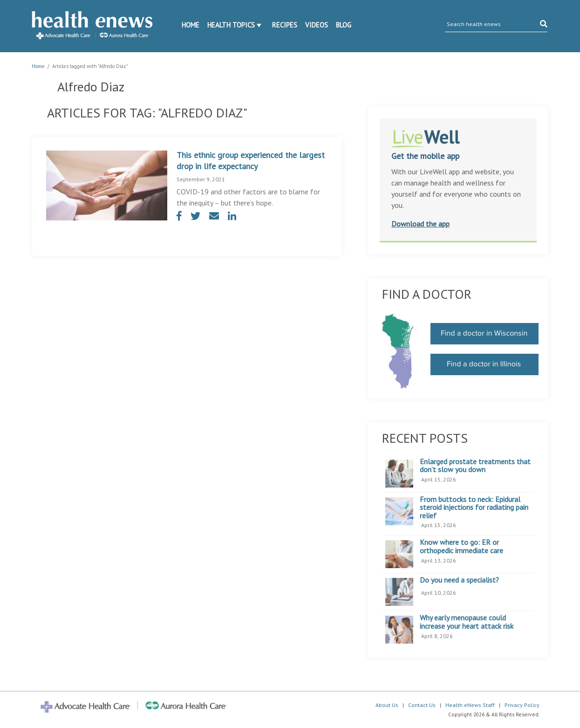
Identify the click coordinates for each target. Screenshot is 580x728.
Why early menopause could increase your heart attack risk (467, 622)
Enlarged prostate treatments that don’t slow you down (475, 466)
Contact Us (422, 705)
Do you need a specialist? (459, 580)
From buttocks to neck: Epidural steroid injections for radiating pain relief (474, 508)
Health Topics (231, 25)
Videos (317, 25)
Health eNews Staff (470, 705)
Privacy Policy (522, 705)
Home (191, 25)
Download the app (420, 224)
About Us (387, 705)
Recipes (285, 25)
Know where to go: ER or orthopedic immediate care (461, 546)
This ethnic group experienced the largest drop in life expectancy (251, 161)
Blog (344, 25)
